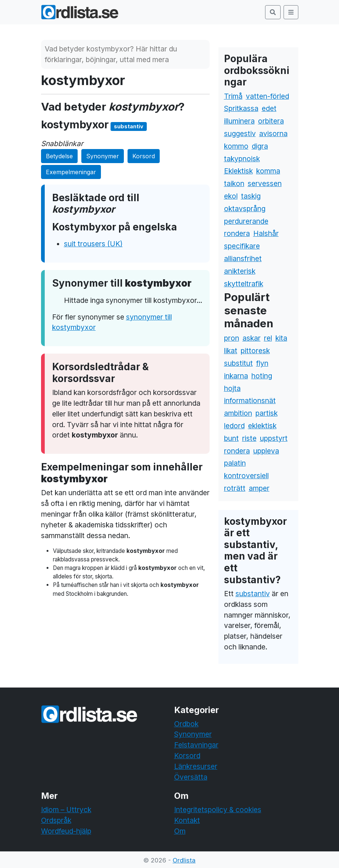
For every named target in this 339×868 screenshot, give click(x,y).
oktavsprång (245, 209)
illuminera (239, 121)
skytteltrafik (244, 284)
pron (232, 338)
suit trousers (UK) (93, 244)
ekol (231, 196)
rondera (237, 233)
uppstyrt (274, 438)
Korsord (144, 156)
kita (281, 338)
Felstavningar (196, 745)
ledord (234, 426)
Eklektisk (238, 171)
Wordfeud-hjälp (66, 831)
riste (249, 438)
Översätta (191, 777)
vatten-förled (267, 96)
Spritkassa (241, 108)
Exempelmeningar (71, 172)
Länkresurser (196, 766)
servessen (265, 183)
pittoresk (255, 351)
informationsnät (250, 401)
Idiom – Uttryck (66, 810)
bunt (231, 438)
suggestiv (240, 134)
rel (268, 338)
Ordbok (186, 724)
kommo (236, 146)
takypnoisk (242, 159)
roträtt (235, 488)
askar (252, 338)
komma (268, 171)
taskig (251, 196)
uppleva (266, 451)
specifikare (242, 246)
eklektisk (262, 426)
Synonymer (103, 156)
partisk (267, 413)
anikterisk (240, 271)
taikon (234, 183)
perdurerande (246, 221)
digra (260, 146)
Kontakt (187, 820)
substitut (238, 363)
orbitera (271, 121)
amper (259, 488)
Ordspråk (56, 820)
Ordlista (184, 860)
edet (269, 108)
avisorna (273, 134)
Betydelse (59, 156)
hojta (232, 388)
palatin (235, 463)
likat (231, 351)
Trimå (233, 96)
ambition (238, 413)
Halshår (266, 233)
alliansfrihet (243, 259)
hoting (262, 376)
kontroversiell (246, 476)
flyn (262, 363)
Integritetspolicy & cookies (218, 810)
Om (180, 831)
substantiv (253, 594)
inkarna (236, 376)
